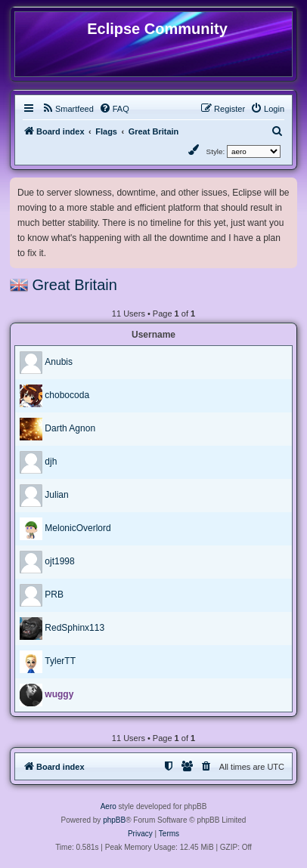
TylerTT (60, 661)
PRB (54, 595)
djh (51, 462)
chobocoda (67, 395)
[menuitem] (68, 109)
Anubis (59, 362)
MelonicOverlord (78, 528)
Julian (56, 495)
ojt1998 (59, 561)
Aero (109, 806)
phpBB (114, 820)
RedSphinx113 (74, 628)
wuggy (59, 694)
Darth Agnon (70, 428)
